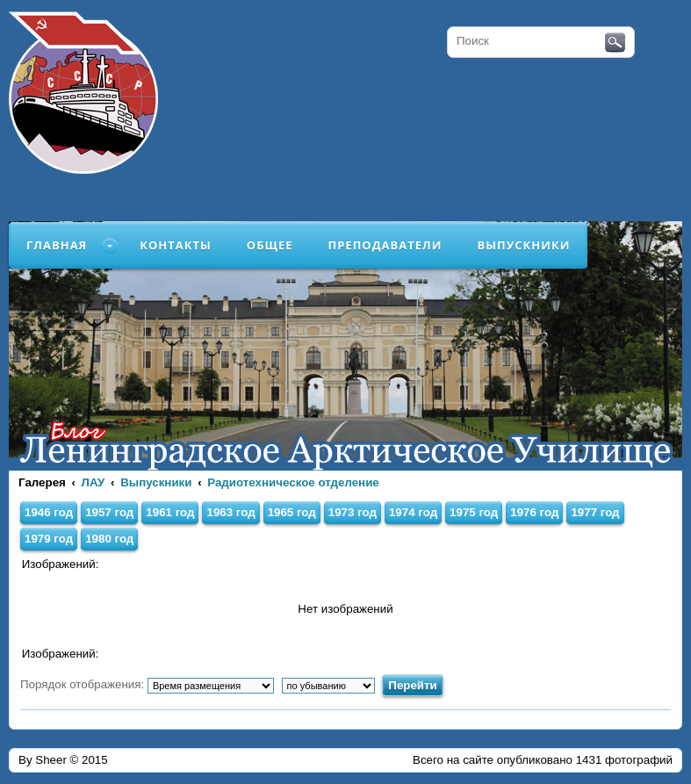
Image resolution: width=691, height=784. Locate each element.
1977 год (595, 512)
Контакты (176, 245)
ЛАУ (94, 482)
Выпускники (523, 245)
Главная (57, 245)
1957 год (109, 512)
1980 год (109, 539)
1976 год (534, 512)
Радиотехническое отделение (293, 482)
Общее (270, 245)
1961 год (170, 512)
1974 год (413, 512)
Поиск (615, 43)
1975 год (474, 512)
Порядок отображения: (147, 684)
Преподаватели (385, 245)
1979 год (49, 539)
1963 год (230, 512)
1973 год (353, 512)
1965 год (292, 512)
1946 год (49, 512)
